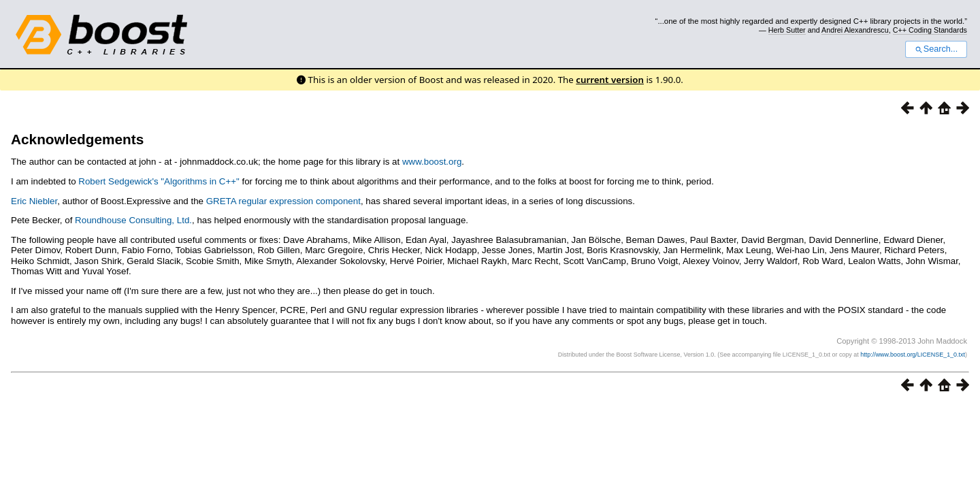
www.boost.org (432, 162)
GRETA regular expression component (283, 201)
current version (610, 80)
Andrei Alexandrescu (855, 30)
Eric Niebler (34, 201)
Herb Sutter (787, 30)
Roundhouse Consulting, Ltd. (133, 220)
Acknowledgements (77, 139)
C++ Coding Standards (930, 30)
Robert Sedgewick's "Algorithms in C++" (159, 181)
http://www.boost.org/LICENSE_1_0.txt (913, 355)
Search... (936, 49)
